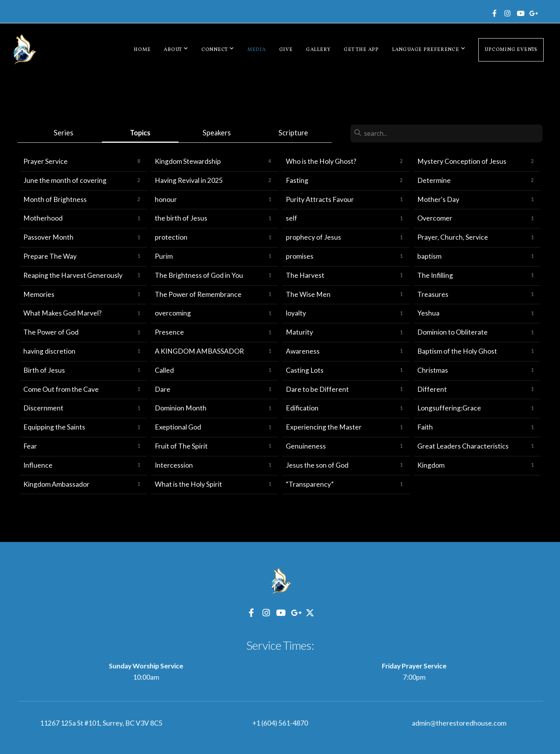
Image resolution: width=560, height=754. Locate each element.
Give (286, 50)
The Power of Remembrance (198, 294)
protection (171, 237)
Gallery (318, 50)
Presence (169, 332)
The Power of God (51, 332)
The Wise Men (308, 294)
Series (63, 133)
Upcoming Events (511, 50)
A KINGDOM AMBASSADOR (199, 351)
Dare (163, 389)
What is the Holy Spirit (188, 484)
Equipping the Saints (54, 427)
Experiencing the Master (324, 427)
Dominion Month (181, 408)
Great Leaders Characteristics (463, 446)
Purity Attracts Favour (320, 199)
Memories (39, 294)
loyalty (296, 313)
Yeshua (428, 313)
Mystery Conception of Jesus (462, 161)
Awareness (303, 351)
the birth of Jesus (181, 218)
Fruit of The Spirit (181, 446)
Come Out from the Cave (61, 389)
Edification (302, 408)
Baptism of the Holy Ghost (457, 351)
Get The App (361, 50)
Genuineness (306, 446)
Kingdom (431, 465)
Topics (140, 133)
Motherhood (43, 218)
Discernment (43, 408)
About (176, 50)
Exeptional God (178, 427)
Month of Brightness (55, 199)
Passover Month (48, 237)
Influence (38, 465)
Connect (218, 50)
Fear (30, 446)
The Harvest (305, 275)
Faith (425, 427)
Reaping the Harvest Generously (73, 275)
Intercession (174, 465)
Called (164, 370)
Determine (434, 180)
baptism (429, 256)
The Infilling (435, 275)
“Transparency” (310, 484)
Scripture (293, 133)
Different (432, 389)
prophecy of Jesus (313, 237)
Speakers (217, 133)
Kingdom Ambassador (56, 484)
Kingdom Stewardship (188, 161)
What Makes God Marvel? (62, 313)
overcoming (173, 313)
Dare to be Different (317, 389)
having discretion (49, 351)
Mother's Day (438, 199)
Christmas (433, 370)
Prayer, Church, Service (453, 237)
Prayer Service (45, 161)
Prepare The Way (50, 256)
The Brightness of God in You (199, 275)
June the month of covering (65, 180)
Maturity (299, 332)
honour (166, 199)
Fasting (297, 180)
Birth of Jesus (44, 370)
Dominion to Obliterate (452, 332)
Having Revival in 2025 (189, 180)
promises (300, 256)
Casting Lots (305, 370)
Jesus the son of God (317, 465)
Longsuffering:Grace (449, 408)
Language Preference (429, 50)
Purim (164, 256)
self (291, 218)
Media (257, 50)
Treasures (433, 294)
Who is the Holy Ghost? (321, 161)
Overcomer (435, 218)
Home (142, 50)
